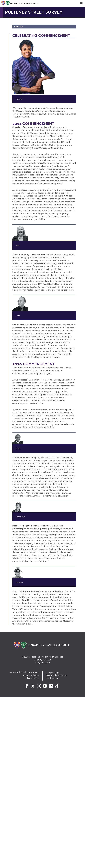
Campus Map (52, 672)
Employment (52, 678)
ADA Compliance (31, 675)
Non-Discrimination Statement (24, 672)
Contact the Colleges (56, 675)
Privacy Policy (32, 678)
